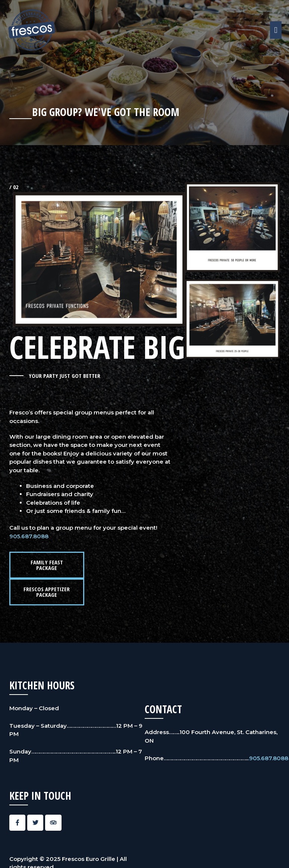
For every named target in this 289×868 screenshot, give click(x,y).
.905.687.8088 (268, 758)
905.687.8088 (29, 536)
